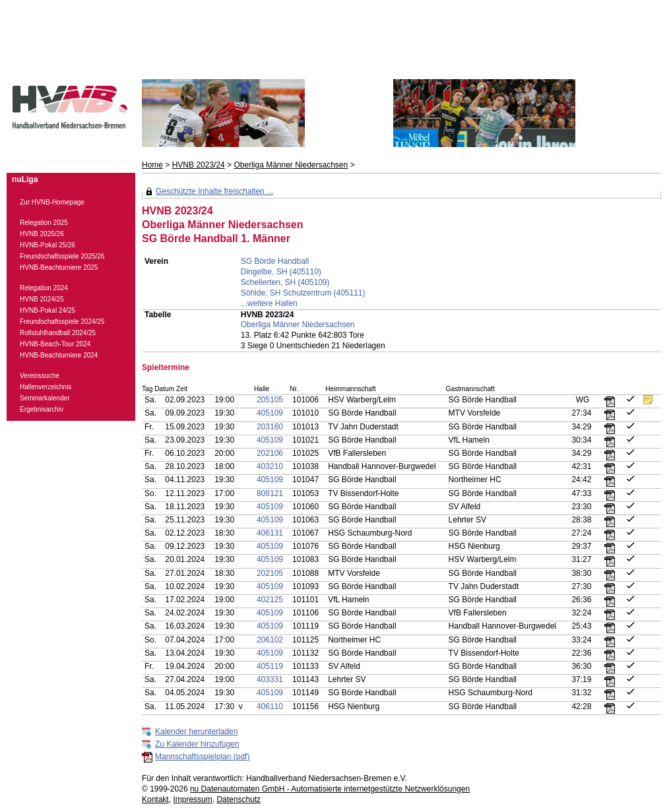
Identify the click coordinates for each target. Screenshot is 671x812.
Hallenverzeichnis (46, 387)
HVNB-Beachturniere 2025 (59, 267)
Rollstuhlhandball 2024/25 (58, 333)
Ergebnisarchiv (42, 409)
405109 (270, 413)
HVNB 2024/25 (42, 299)
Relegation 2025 (44, 223)
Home (152, 165)
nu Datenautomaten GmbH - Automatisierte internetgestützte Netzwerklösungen (330, 789)
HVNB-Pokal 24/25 (48, 310)
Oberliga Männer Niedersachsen (291, 165)
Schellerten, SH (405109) (285, 282)
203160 (270, 427)
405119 (270, 666)
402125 (270, 600)
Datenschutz (239, 799)
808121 (270, 493)
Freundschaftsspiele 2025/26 (62, 256)
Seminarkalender (45, 398)
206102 (270, 640)
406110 (270, 706)
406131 (270, 533)
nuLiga (25, 179)
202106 (270, 453)
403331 (270, 679)
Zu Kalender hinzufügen (197, 744)
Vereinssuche (40, 376)
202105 (270, 573)
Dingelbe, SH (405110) (281, 272)
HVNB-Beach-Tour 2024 (55, 344)
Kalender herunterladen (196, 732)
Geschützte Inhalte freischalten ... (214, 191)
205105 (270, 400)
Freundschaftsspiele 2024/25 (62, 322)
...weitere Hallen (269, 303)
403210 (270, 466)
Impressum (192, 799)
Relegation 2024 (44, 288)
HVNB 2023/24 (199, 165)
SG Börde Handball (275, 261)
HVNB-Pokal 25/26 (48, 245)
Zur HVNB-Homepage (52, 202)
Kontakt (155, 799)
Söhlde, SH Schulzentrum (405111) (303, 293)
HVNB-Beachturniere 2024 (59, 355)
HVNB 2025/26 (42, 234)
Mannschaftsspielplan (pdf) (202, 757)
